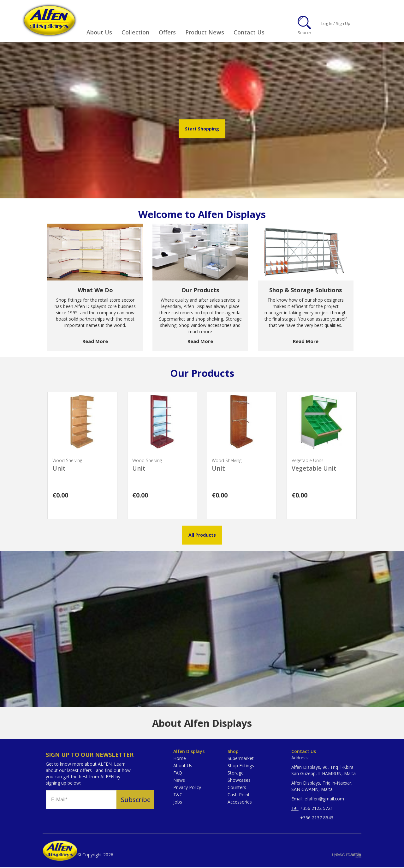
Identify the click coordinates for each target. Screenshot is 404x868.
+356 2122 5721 (316, 809)
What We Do (95, 291)
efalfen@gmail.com (324, 799)
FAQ (178, 773)
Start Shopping (202, 129)
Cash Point (239, 795)
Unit (59, 469)
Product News (205, 32)
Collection (135, 32)
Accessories (240, 802)
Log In (327, 24)
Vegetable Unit (314, 469)
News (179, 781)
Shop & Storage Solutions (306, 291)
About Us (99, 32)
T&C (178, 795)
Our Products (200, 291)
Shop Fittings (241, 766)
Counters (237, 788)
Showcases (239, 781)
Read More (95, 342)
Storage (236, 773)
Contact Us (249, 32)
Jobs (178, 802)
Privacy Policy (187, 788)
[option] (95, 288)
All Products (202, 536)
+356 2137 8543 (312, 818)
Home (180, 759)
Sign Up (343, 24)
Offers (167, 32)
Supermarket (241, 759)
